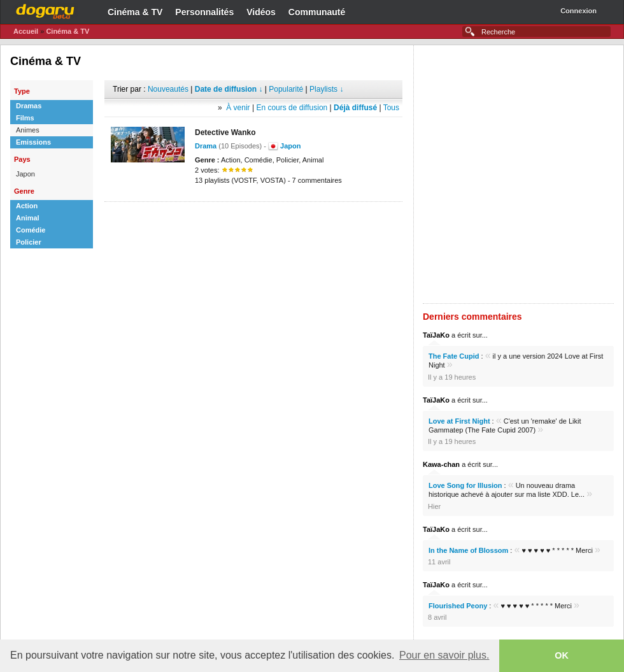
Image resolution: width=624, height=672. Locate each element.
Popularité (286, 89)
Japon (290, 146)
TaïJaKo (436, 335)
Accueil (26, 31)
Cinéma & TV (135, 12)
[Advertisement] (152, 174)
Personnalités (204, 12)
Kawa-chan (441, 464)
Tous (391, 108)
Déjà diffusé (355, 108)
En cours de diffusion (292, 108)
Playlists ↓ (326, 89)
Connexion (578, 11)
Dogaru (45, 10)
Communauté (317, 12)
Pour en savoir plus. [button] (444, 655)
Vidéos (261, 12)
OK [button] (562, 655)
